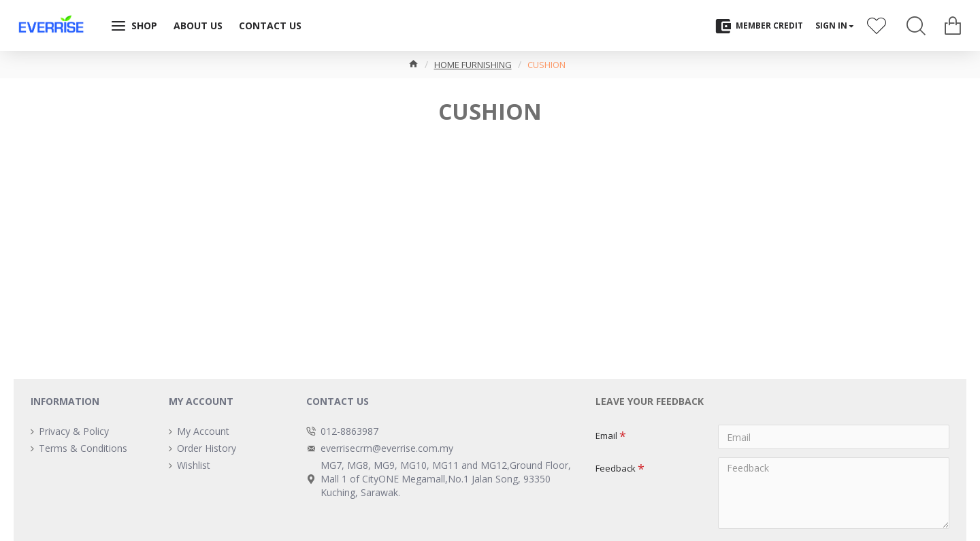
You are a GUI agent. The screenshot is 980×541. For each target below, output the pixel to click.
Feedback (616, 468)
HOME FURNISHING (473, 65)
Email (606, 436)
